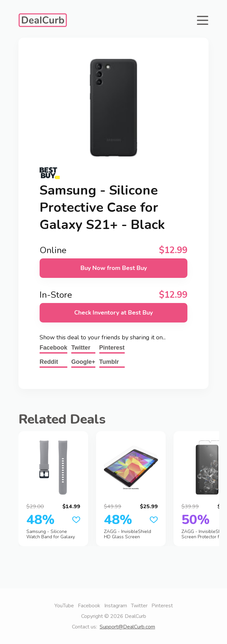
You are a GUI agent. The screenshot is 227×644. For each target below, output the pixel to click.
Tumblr (109, 362)
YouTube (64, 606)
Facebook (53, 348)
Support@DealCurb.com (127, 627)
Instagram (116, 606)
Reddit (49, 362)
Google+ (83, 362)
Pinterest (112, 348)
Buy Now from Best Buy (114, 268)
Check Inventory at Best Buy (113, 313)
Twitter (81, 348)
